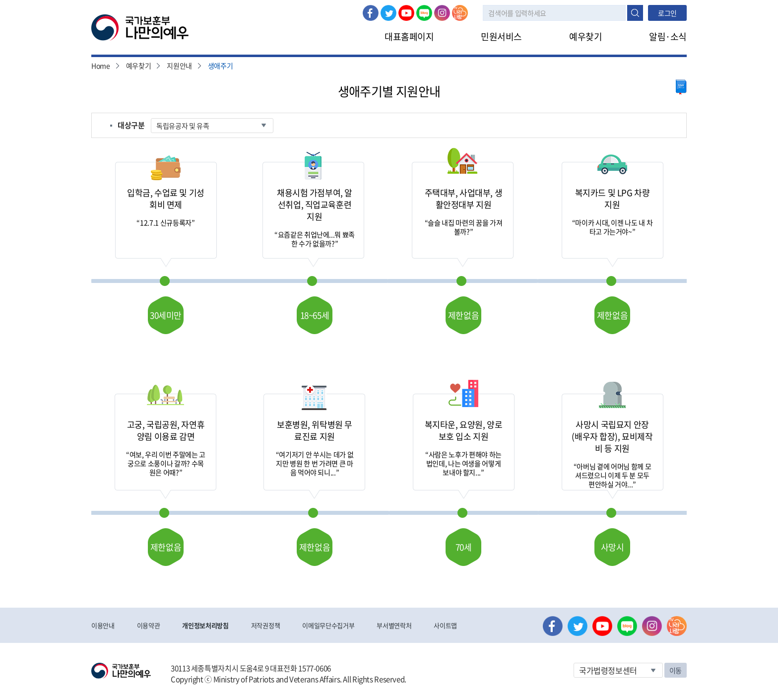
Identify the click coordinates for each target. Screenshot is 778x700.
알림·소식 (668, 36)
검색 (635, 13)
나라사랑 (460, 13)
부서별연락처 (394, 625)
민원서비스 (501, 36)
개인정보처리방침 (205, 625)
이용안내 (103, 625)
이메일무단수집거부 (328, 625)
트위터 (389, 13)
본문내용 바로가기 (0, 0)
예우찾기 (585, 36)
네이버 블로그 (424, 13)
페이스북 (371, 13)
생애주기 (221, 66)
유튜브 (406, 13)
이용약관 (149, 625)
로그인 (667, 13)
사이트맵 (445, 625)
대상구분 (131, 125)
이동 (676, 670)
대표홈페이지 (409, 36)
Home (101, 66)
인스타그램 (442, 13)
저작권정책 (265, 625)
